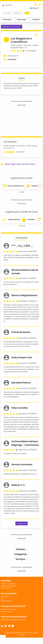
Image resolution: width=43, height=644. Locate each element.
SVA (2, 599)
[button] (20, 192)
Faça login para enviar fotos (12, 27)
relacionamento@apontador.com (13, 620)
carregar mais (21, 523)
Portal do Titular (6, 611)
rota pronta (15, 152)
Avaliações (36, 20)
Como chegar (22, 20)
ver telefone (12, 59)
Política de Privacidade (9, 609)
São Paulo (20, 48)
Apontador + (5, 596)
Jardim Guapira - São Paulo (21, 45)
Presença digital (6, 601)
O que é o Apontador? (8, 584)
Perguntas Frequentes (8, 586)
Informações (7, 20)
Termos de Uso (6, 588)
